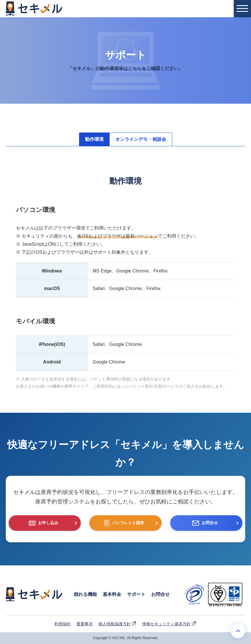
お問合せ (160, 594)
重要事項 (85, 624)
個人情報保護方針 (117, 624)
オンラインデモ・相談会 (141, 139)
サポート (136, 594)
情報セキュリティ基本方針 (169, 624)
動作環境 (94, 139)
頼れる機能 (85, 594)
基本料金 (112, 594)
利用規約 (63, 624)
